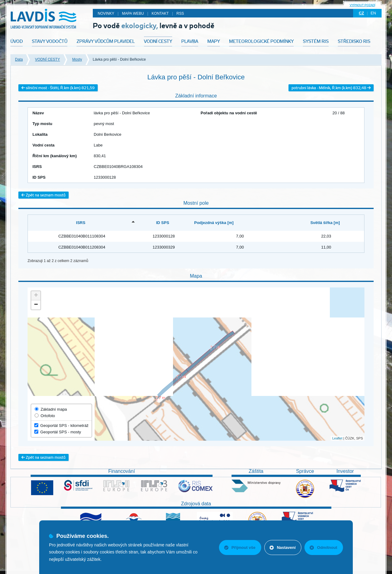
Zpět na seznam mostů (43, 195)
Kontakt (160, 13)
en (373, 13)
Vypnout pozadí (362, 5)
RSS (180, 13)
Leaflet (337, 438)
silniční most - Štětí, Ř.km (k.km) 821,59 (58, 88)
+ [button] (36, 296)
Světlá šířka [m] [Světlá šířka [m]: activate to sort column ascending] (325, 223)
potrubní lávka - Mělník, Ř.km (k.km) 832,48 (331, 88)
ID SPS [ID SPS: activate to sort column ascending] (163, 223)
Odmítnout (323, 547)
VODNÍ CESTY (47, 59)
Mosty (77, 59)
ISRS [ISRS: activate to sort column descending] (81, 223)
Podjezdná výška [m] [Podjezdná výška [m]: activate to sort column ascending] (214, 223)
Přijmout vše (240, 547)
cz (361, 13)
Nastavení (283, 547)
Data (19, 59)
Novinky (106, 13)
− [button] (36, 305)
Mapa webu (133, 13)
